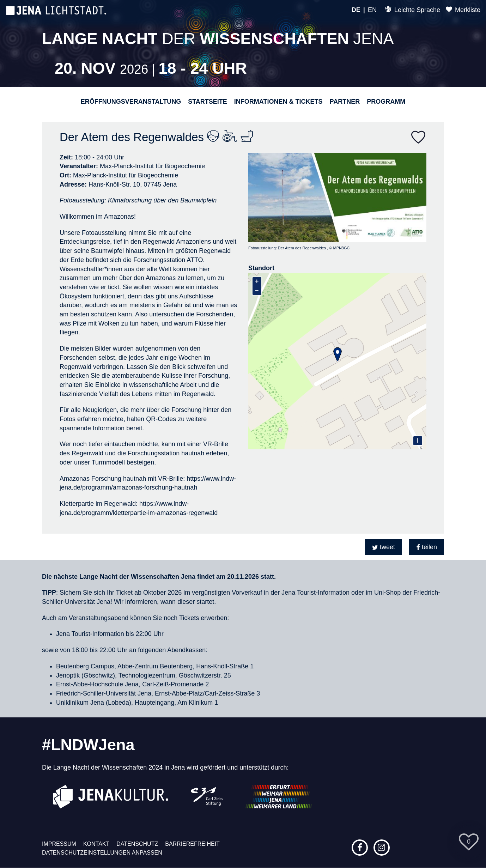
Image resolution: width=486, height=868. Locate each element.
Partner (345, 102)
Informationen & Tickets (278, 102)
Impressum (59, 844)
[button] (384, 547)
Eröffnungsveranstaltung (131, 102)
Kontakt (96, 844)
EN (372, 10)
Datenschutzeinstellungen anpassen (102, 853)
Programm (386, 102)
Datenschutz (137, 844)
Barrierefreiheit (192, 844)
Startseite (208, 102)
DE (356, 10)
